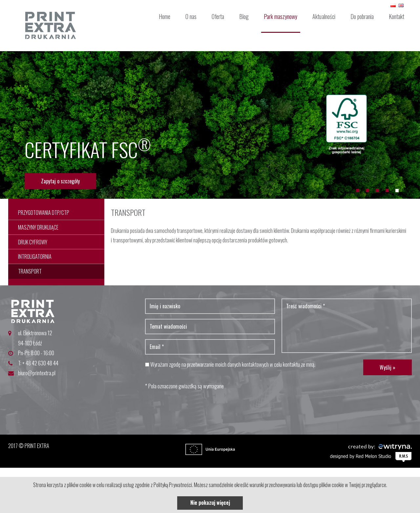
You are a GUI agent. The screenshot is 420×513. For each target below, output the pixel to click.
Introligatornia (35, 256)
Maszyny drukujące (38, 227)
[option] (210, 125)
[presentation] (195, 409)
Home (165, 16)
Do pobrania (362, 16)
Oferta (218, 16)
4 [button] (387, 191)
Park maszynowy (281, 16)
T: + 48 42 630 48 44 (38, 363)
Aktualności (324, 16)
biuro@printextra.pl (37, 373)
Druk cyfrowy (33, 242)
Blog (244, 16)
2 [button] (367, 191)
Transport (30, 271)
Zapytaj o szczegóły (60, 181)
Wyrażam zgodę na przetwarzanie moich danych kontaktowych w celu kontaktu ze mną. (230, 364)
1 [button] (358, 191)
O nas (191, 16)
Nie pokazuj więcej (210, 503)
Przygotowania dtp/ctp (44, 213)
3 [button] (377, 191)
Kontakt (397, 16)
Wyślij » (388, 367)
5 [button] (397, 191)
